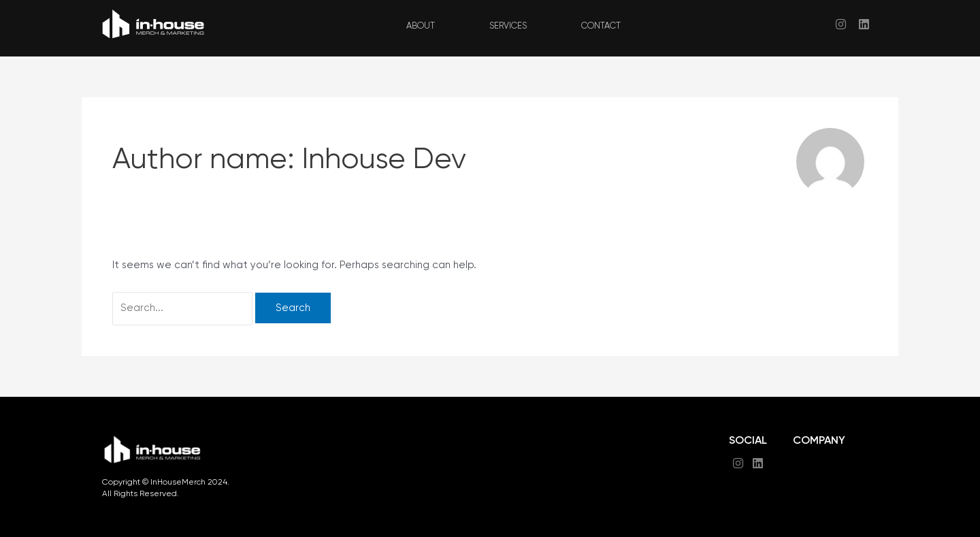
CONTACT (601, 26)
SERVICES (508, 26)
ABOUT (421, 26)
